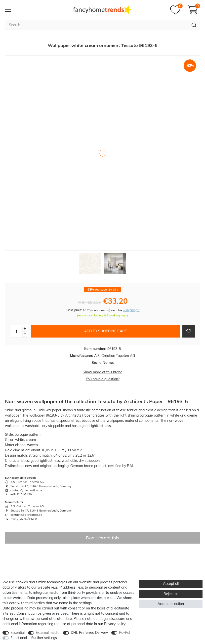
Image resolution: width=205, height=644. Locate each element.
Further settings (44, 638)
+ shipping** (131, 310)
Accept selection (171, 604)
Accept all (171, 584)
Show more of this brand (102, 372)
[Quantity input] (16, 331)
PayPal (124, 633)
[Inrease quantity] (25, 329)
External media (48, 633)
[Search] (194, 25)
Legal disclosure (112, 619)
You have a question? (103, 379)
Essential (18, 633)
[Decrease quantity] (25, 334)
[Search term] (96, 25)
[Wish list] (176, 10)
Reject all (171, 594)
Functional (19, 638)
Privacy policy (115, 624)
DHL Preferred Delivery (89, 633)
